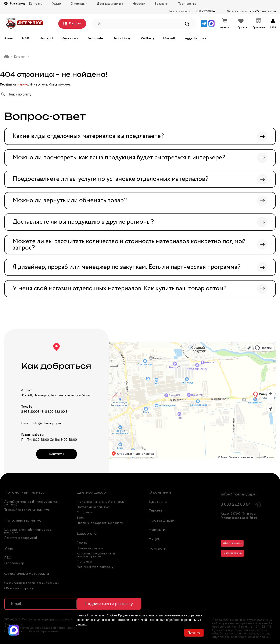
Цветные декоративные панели (100, 523)
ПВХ (8, 558)
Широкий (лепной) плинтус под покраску (28, 531)
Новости (139, 4)
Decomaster (95, 38)
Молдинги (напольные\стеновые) (101, 502)
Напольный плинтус (23, 520)
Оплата (155, 511)
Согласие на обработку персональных (33, 631)
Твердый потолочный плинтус (27, 510)
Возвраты (161, 4)
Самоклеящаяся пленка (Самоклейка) (31, 583)
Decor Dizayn (122, 38)
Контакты (36, 4)
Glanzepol (46, 38)
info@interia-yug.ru (263, 11)
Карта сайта (13, 624)
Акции (9, 38)
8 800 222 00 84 (204, 11)
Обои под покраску (19, 588)
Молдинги (84, 512)
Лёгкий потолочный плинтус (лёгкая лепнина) (31, 503)
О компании (79, 4)
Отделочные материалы (27, 574)
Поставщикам (161, 520)
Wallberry (148, 38)
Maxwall (169, 38)
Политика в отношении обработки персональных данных (47, 628)
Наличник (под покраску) (95, 567)
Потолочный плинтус (24, 492)
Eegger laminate (195, 38)
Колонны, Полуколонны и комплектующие (96, 555)
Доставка (158, 502)
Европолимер (14, 563)
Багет (81, 518)
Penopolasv (70, 38)
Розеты (82, 543)
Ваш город (17, 4)
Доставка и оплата (110, 4)
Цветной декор (91, 492)
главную (22, 84)
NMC (26, 38)
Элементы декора (90, 548)
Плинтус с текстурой (21, 538)
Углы (8, 548)
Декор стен (87, 534)
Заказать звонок (232, 553)
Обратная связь (232, 543)
